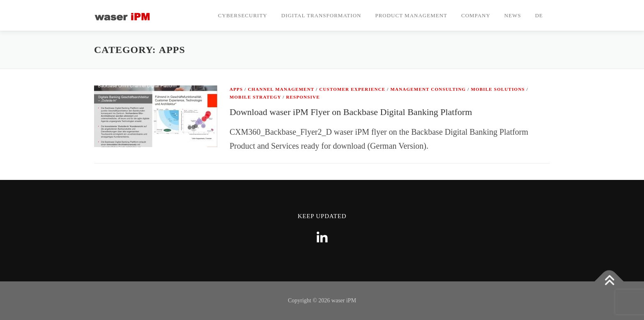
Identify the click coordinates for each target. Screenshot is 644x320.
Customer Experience (352, 89)
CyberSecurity (243, 15)
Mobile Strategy (255, 97)
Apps (236, 89)
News (513, 15)
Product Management (411, 15)
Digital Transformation (321, 15)
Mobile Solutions (498, 89)
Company (476, 15)
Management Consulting (428, 89)
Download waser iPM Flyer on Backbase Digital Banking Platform (351, 112)
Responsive (303, 97)
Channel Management (281, 89)
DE (539, 15)
